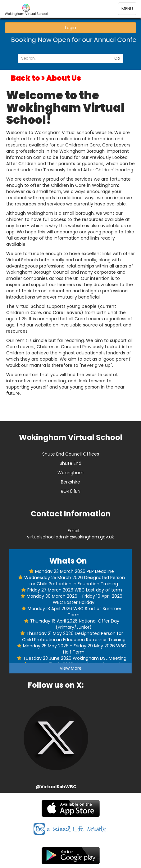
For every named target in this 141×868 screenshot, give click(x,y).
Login (70, 28)
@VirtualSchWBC (56, 787)
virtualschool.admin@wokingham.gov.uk (70, 537)
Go (117, 58)
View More (71, 668)
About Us (64, 78)
